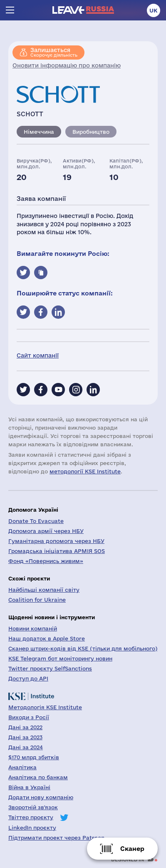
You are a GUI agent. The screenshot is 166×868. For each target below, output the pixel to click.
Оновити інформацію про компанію (67, 65)
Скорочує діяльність (54, 52)
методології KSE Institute (85, 471)
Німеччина (39, 132)
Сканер (132, 849)
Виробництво (91, 132)
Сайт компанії (38, 355)
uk (154, 10)
